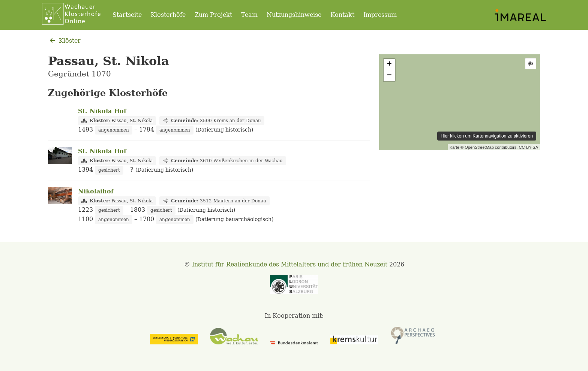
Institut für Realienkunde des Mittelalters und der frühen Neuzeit (290, 264)
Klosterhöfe (168, 15)
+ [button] (389, 64)
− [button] (389, 76)
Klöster (64, 41)
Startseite (127, 15)
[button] (531, 64)
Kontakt (342, 15)
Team (249, 15)
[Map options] (531, 64)
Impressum (380, 15)
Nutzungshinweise (294, 15)
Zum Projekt (213, 15)
